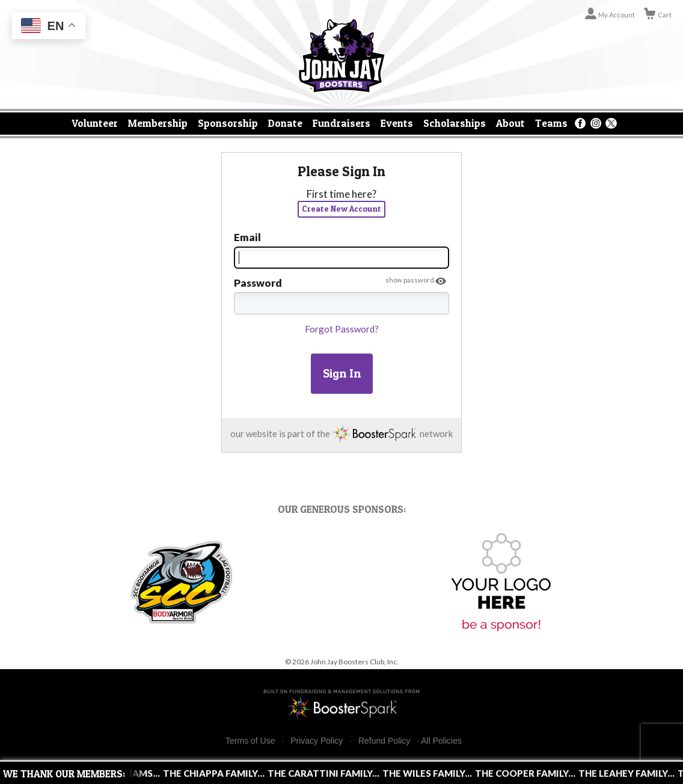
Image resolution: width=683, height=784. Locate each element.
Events (397, 123)
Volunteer (95, 123)
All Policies (441, 741)
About (510, 123)
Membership (158, 123)
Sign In (342, 373)
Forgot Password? (342, 329)
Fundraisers (341, 123)
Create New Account (341, 209)
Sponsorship (228, 123)
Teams (551, 123)
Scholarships (455, 123)
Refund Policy (384, 741)
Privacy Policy (317, 741)
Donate (285, 123)
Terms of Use (250, 741)
